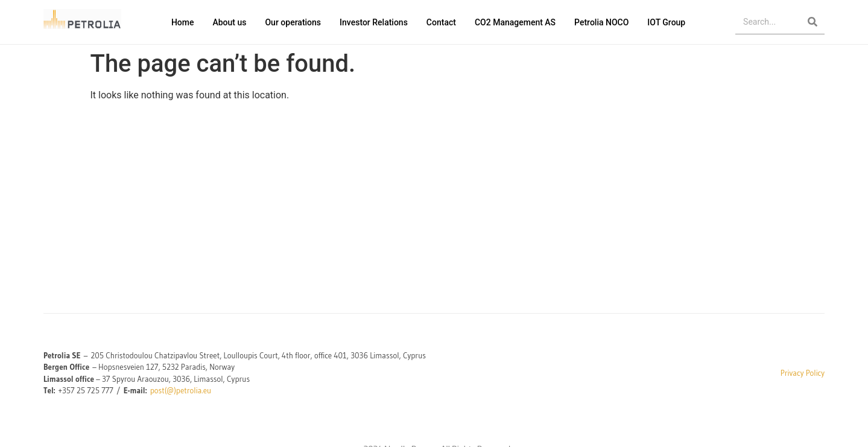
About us (229, 22)
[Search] (813, 22)
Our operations (293, 22)
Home (183, 22)
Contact (441, 22)
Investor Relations (374, 22)
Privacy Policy (803, 373)
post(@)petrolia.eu (181, 390)
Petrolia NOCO (601, 22)
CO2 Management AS (515, 22)
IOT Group (666, 22)
